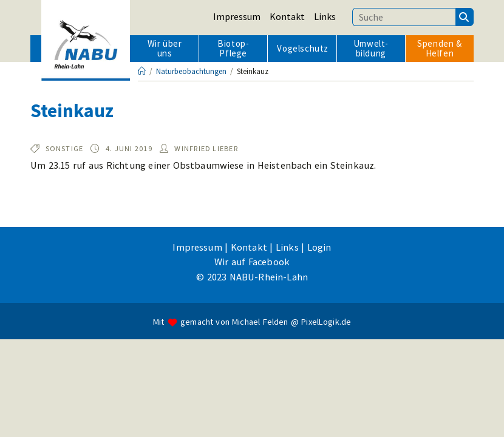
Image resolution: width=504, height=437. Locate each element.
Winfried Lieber (206, 148)
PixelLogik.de (326, 420)
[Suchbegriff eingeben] (404, 17)
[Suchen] (465, 17)
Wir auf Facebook (252, 359)
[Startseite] (142, 71)
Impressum (237, 16)
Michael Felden (260, 420)
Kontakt (287, 16)
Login (319, 345)
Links (325, 16)
